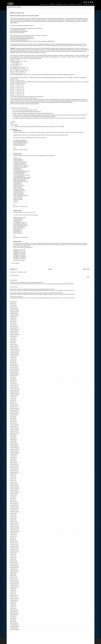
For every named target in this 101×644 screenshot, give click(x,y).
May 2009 (12, 620)
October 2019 (13, 431)
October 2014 (13, 530)
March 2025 (13, 325)
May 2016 (12, 499)
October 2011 (13, 585)
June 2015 (13, 517)
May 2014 (12, 538)
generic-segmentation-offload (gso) (19, 31)
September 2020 (14, 413)
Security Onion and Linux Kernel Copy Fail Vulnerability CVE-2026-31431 (26, 282)
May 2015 (12, 518)
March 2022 (13, 384)
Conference (87, 4)
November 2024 (14, 331)
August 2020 (13, 415)
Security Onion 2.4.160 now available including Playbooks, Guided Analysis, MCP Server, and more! (32, 289)
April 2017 (12, 481)
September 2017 (14, 472)
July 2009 (12, 617)
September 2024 (14, 335)
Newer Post (14, 269)
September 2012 (14, 571)
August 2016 (13, 494)
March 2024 (13, 344)
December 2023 (14, 349)
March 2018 (13, 463)
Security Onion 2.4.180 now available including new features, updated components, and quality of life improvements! (36, 293)
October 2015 (13, 510)
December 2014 (14, 526)
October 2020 (13, 412)
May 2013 (12, 558)
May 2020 (12, 420)
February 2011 (13, 595)
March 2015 (13, 522)
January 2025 (13, 328)
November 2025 (14, 312)
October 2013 (13, 549)
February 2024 (13, 346)
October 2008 (13, 628)
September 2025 (14, 315)
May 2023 (12, 361)
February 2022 (13, 385)
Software (52, 4)
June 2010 (13, 605)
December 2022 (14, 369)
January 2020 (13, 426)
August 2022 (13, 376)
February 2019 (13, 444)
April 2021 (12, 402)
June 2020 (13, 418)
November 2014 (14, 528)
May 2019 (12, 440)
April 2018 (12, 461)
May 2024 (12, 341)
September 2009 (14, 613)
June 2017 (12, 477)
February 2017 (13, 484)
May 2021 (12, 400)
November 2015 (14, 508)
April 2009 (12, 622)
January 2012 (13, 581)
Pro (48, 4)
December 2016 (14, 487)
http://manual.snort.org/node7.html (19, 40)
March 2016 (13, 502)
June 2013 (13, 556)
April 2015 (12, 520)
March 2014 (13, 541)
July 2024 (12, 338)
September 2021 (14, 394)
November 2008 (14, 626)
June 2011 (12, 590)
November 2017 (14, 469)
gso (31, 127)
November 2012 (14, 567)
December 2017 (14, 467)
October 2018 (13, 451)
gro (29, 127)
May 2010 (12, 607)
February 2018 (13, 464)
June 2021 (12, 399)
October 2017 (13, 471)
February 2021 (13, 405)
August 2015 (13, 513)
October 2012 (13, 569)
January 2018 (13, 466)
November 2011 (14, 584)
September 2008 (14, 630)
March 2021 (13, 403)
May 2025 (12, 321)
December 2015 (14, 507)
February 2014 (13, 543)
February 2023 (13, 366)
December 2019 (14, 428)
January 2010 (13, 612)
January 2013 (13, 564)
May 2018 (12, 459)
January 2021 (13, 407)
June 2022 (13, 379)
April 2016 (12, 500)
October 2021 (13, 392)
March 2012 (13, 577)
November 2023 (14, 351)
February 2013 (13, 562)
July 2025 (12, 318)
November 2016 (14, 489)
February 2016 (13, 503)
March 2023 (13, 364)
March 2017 (13, 482)
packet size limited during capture (40, 127)
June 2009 (13, 618)
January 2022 (13, 387)
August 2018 (13, 454)
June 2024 (13, 339)
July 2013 (12, 554)
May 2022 (12, 381)
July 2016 (12, 495)
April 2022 (12, 382)
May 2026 (12, 303)
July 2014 (12, 535)
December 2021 (14, 389)
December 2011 (14, 582)
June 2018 (13, 458)
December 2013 (14, 546)
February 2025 (13, 326)
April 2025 (12, 323)
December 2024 (14, 330)
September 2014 (14, 531)
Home (50, 269)
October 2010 (13, 600)
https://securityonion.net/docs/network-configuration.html (24, 104)
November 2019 (14, 430)
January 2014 (13, 544)
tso (59, 127)
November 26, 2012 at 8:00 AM (20, 237)
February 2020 (13, 425)
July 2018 (12, 456)
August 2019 (13, 435)
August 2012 (13, 572)
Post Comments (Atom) (22, 272)
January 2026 (13, 308)
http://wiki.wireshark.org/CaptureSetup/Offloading (22, 38)
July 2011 (12, 589)
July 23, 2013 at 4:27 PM (19, 261)
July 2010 (12, 603)
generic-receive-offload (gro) (17, 33)
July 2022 (12, 377)
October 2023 (13, 353)
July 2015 (12, 515)
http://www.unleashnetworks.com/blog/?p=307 (22, 37)
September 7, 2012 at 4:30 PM (20, 150)
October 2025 (13, 313)
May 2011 (12, 592)
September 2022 (14, 374)
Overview (43, 4)
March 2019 (13, 443)
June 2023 (13, 359)
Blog (93, 4)
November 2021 (14, 390)
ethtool (26, 127)
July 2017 (12, 476)
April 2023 (12, 363)
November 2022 (14, 371)
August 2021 (13, 395)
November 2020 (14, 410)
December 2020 (14, 408)
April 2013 (12, 559)
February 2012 (13, 579)
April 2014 (12, 540)
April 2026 (12, 305)
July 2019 (12, 436)
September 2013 (14, 551)
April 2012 (12, 576)
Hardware (59, 4)
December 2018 (14, 448)
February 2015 (13, 523)
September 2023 (14, 354)
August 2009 (13, 615)
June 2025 (13, 320)
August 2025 (13, 317)
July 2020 (12, 417)
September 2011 (14, 587)
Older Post (86, 269)
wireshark (62, 127)
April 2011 (12, 594)
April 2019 (12, 441)
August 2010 (13, 602)
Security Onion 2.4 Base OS (16, 297)
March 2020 (13, 423)
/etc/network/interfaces (19, 127)
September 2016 (14, 492)
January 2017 (13, 485)
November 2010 (14, 599)
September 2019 (14, 433)
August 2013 (13, 553)
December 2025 (14, 310)
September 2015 (14, 512)
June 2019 (13, 438)
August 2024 (13, 336)
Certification (73, 4)
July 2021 (12, 397)
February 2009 (13, 623)
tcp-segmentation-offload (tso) (18, 30)
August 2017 (13, 474)
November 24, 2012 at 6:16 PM (20, 206)
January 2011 (13, 597)
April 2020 (12, 421)
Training (65, 4)
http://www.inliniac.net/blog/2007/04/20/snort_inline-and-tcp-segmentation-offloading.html (33, 41)
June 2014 (13, 536)
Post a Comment (16, 263)
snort (57, 127)
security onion (52, 127)
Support (80, 4)
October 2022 (13, 372)
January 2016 (13, 505)
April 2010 (12, 608)
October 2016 (13, 490)
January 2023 (13, 367)
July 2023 (12, 358)
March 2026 (13, 307)
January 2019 (13, 446)
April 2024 (12, 343)
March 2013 (13, 561)
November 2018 (14, 449)
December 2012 (14, 566)
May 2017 (12, 479)
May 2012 (12, 574)
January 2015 (13, 525)
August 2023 (13, 356)
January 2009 (13, 625)
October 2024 (13, 333)
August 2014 (13, 533)
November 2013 (14, 548)
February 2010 (13, 610)
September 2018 (14, 453)
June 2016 (13, 497)
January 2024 (13, 348)
